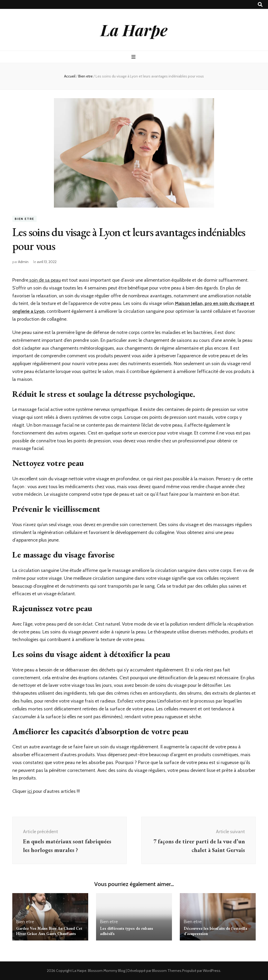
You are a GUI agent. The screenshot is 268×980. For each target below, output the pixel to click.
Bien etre (24, 219)
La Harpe (134, 30)
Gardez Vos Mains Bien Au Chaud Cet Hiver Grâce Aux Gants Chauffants (49, 931)
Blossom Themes (167, 971)
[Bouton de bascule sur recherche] (260, 5)
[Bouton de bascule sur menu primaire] (134, 57)
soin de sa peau (44, 280)
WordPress (212, 971)
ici (30, 791)
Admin (23, 262)
